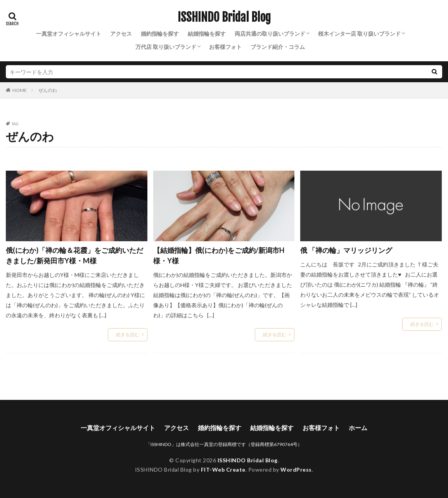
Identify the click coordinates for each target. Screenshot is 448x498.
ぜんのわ (48, 90)
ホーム (358, 428)
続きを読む (128, 335)
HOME (20, 90)
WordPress (296, 469)
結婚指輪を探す (207, 34)
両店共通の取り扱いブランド (270, 34)
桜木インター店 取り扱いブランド (359, 34)
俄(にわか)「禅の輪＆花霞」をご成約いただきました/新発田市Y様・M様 (74, 255)
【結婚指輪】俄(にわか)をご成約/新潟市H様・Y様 (219, 255)
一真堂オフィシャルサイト (69, 34)
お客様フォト (225, 47)
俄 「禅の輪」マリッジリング (346, 250)
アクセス (121, 34)
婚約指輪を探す (160, 34)
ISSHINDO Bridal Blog (224, 17)
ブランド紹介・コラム (278, 47)
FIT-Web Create (223, 469)
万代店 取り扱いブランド (166, 47)
